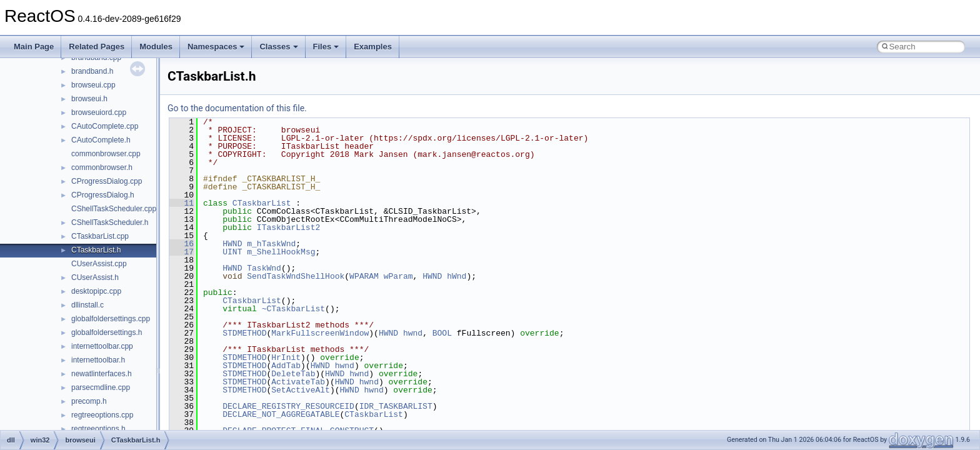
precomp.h (89, 401)
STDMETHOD (244, 333)
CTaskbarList (262, 203)
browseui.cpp (93, 85)
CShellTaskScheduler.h (110, 222)
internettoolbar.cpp (102, 346)
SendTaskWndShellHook (296, 276)
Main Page (34, 47)
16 (182, 244)
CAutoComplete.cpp (105, 126)
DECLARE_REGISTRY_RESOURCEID (288, 406)
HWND (232, 244)
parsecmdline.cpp (101, 387)
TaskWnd (264, 268)
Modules (156, 47)
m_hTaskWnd (271, 244)
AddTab (286, 366)
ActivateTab (298, 382)
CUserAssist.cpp (99, 264)
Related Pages (97, 47)
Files (326, 47)
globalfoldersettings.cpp (111, 319)
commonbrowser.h (102, 167)
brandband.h (92, 71)
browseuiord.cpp (99, 112)
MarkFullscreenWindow (320, 333)
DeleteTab (293, 374)
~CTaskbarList (293, 309)
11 (182, 203)
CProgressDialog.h (103, 195)
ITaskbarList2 (288, 227)
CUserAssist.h (95, 277)
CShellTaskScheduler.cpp (114, 209)
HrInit (286, 357)
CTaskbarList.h (96, 250)
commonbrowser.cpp (106, 154)
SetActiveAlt (301, 390)
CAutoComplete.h (101, 140)
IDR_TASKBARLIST (396, 406)
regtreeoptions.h (98, 429)
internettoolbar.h (98, 360)
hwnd (413, 333)
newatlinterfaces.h (102, 374)
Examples (373, 47)
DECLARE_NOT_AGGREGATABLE (281, 414)
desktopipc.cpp (96, 291)
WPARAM (364, 276)
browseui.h (89, 99)
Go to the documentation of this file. (237, 108)
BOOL (442, 333)
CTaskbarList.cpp (100, 236)
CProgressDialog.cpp (107, 181)
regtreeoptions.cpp (102, 415)
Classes (278, 47)
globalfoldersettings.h (107, 332)
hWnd (457, 276)
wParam (398, 276)
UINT (232, 252)
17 (182, 252)
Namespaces (216, 47)
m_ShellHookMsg (281, 252)
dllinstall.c (87, 305)
